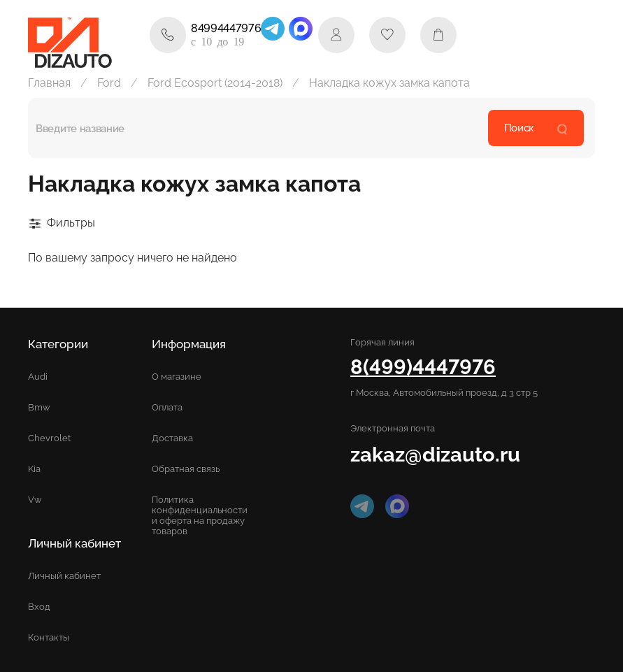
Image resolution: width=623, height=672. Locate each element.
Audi (38, 377)
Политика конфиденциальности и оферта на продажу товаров (200, 515)
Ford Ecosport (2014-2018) (215, 83)
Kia (34, 469)
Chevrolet (49, 438)
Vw (35, 500)
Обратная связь (186, 469)
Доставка (172, 438)
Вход (39, 607)
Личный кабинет (64, 576)
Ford (109, 83)
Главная (49, 83)
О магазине (177, 377)
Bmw (39, 407)
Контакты (49, 637)
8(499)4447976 (423, 367)
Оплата (167, 407)
